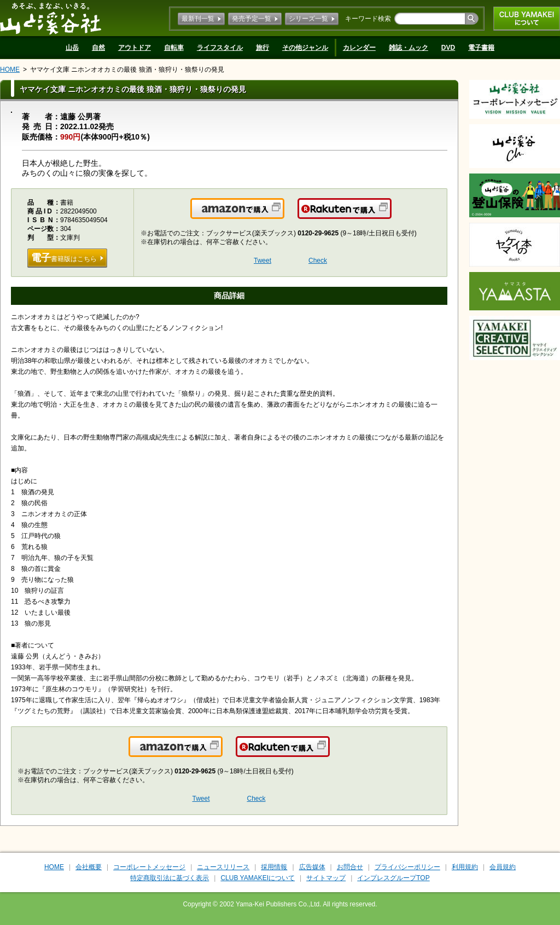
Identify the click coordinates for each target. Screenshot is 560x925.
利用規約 (465, 867)
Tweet (262, 261)
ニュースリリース (223, 867)
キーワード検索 (368, 19)
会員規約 (503, 867)
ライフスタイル (220, 48)
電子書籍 (481, 48)
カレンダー (359, 48)
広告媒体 (312, 867)
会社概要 (89, 867)
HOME (10, 70)
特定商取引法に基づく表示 (170, 878)
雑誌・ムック (409, 48)
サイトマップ (326, 878)
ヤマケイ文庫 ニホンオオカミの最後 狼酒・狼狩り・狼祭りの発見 (127, 70)
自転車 (174, 48)
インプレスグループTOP (393, 878)
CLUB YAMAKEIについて (527, 19)
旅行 (262, 48)
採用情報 (274, 867)
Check (318, 261)
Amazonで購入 (284, 215)
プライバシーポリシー (407, 867)
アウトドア (135, 48)
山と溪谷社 (51, 18)
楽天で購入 (391, 215)
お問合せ (350, 867)
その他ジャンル (305, 48)
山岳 (72, 48)
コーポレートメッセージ (149, 867)
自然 (98, 48)
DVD (448, 48)
